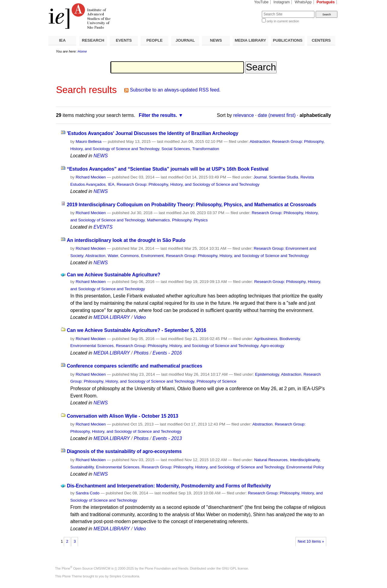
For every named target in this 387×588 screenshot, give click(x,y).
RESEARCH (93, 40)
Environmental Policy (305, 467)
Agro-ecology (272, 346)
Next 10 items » (311, 541)
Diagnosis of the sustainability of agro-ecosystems (124, 451)
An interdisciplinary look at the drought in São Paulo (126, 240)
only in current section (283, 21)
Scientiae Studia (284, 177)
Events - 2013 (167, 438)
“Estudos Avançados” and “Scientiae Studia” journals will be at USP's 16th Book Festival (168, 169)
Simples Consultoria (124, 576)
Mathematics (158, 220)
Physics (201, 220)
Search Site (247, 11)
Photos (141, 353)
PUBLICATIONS (288, 40)
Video (140, 317)
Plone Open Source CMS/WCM (86, 568)
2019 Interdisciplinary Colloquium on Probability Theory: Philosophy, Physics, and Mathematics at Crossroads (192, 205)
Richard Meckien (91, 177)
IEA (62, 40)
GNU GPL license (235, 568)
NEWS (216, 40)
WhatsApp (303, 2)
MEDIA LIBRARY (250, 40)
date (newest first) (277, 115)
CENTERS (321, 40)
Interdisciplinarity (305, 460)
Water (113, 256)
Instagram (282, 2)
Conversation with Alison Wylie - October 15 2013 (123, 416)
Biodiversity (290, 339)
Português (326, 2)
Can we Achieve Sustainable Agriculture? (114, 275)
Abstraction (260, 141)
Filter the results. (158, 115)
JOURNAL (185, 40)
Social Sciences (176, 149)
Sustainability (82, 467)
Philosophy (182, 220)
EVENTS (124, 40)
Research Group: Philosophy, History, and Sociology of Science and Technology (188, 184)
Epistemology (267, 374)
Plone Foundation (158, 568)
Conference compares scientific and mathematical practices (135, 366)
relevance (244, 115)
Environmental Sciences (92, 346)
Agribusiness (266, 339)
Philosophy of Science (216, 381)
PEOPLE (154, 40)
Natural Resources (271, 460)
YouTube (262, 2)
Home (82, 51)
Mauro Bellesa (88, 141)
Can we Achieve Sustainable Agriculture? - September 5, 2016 (137, 330)
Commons (130, 256)
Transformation (205, 149)
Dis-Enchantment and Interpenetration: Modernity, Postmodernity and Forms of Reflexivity (169, 486)
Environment (152, 256)
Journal (260, 177)
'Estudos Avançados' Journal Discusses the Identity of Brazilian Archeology (153, 133)
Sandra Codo (88, 493)
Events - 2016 (167, 353)
